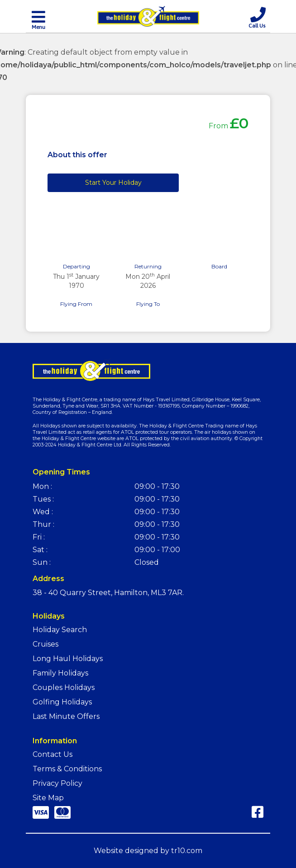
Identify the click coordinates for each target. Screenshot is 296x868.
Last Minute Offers (66, 716)
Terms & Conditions (67, 769)
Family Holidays (60, 673)
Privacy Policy (57, 783)
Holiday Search (60, 630)
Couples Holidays (64, 687)
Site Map (48, 798)
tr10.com (187, 851)
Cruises (45, 644)
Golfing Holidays (62, 702)
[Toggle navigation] (38, 19)
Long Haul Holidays (68, 659)
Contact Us (53, 754)
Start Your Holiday (113, 183)
